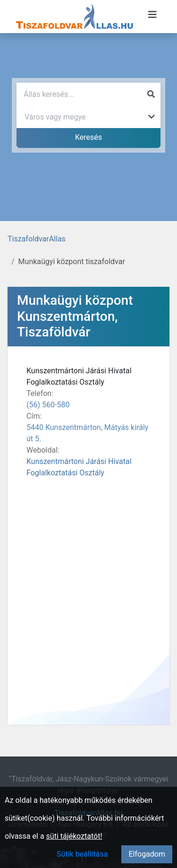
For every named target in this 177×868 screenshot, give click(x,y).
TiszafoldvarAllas (37, 239)
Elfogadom (147, 854)
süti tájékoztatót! (74, 836)
